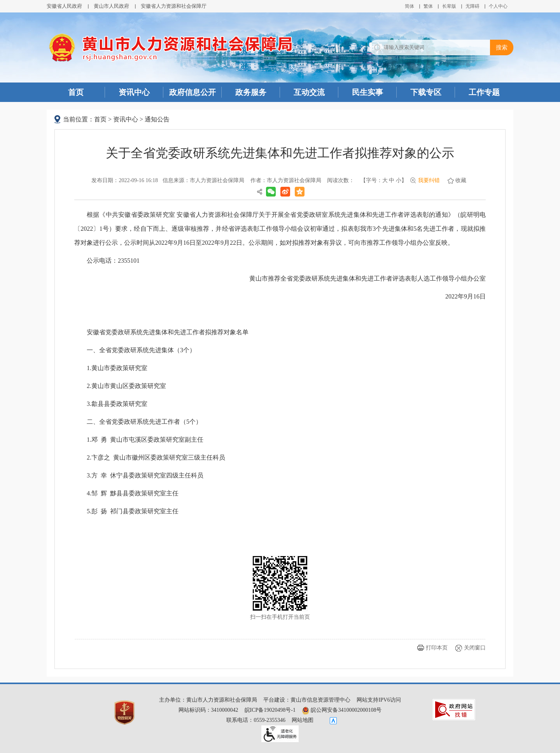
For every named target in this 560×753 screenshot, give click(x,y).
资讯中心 (134, 92)
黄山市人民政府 (111, 6)
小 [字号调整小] (399, 180)
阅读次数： (341, 180)
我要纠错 (429, 180)
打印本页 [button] (437, 648)
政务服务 (251, 92)
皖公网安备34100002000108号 (342, 710)
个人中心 (498, 6)
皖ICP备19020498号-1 (270, 710)
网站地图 (303, 720)
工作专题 (484, 92)
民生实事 (367, 92)
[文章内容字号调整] (384, 181)
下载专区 (426, 92)
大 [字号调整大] (385, 180)
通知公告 (157, 119)
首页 (76, 92)
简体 (409, 6)
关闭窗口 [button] (475, 648)
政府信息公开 (192, 92)
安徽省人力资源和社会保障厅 (174, 6)
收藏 (461, 180)
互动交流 (309, 92)
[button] (449, 6)
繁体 (428, 6)
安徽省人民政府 (64, 6)
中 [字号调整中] (392, 180)
